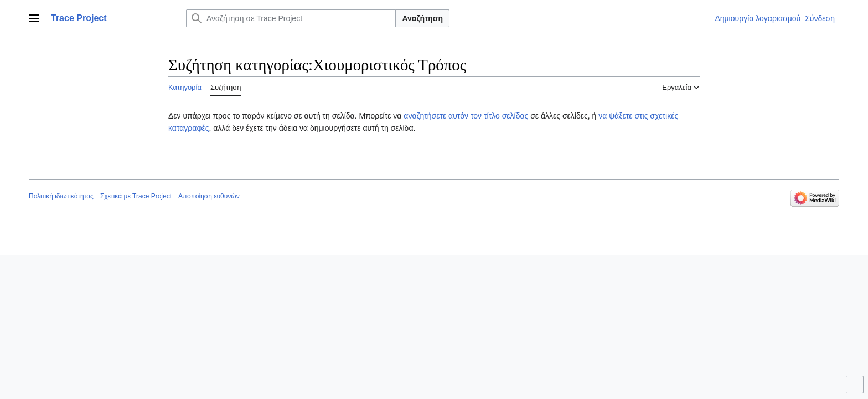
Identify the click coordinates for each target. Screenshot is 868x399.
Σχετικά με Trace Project (136, 196)
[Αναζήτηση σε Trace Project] (291, 18)
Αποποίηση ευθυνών (209, 196)
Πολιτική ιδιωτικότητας (61, 196)
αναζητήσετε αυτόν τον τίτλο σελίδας (466, 116)
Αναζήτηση (422, 18)
